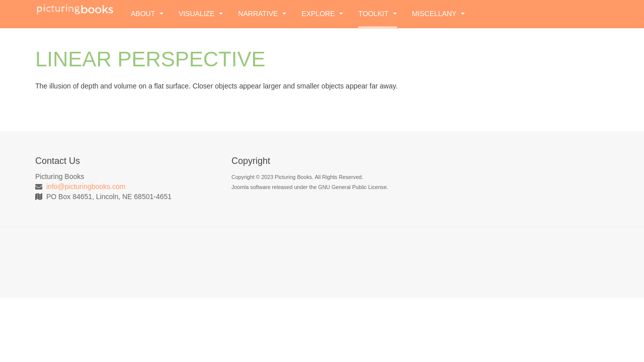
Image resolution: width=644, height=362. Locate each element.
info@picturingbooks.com (86, 187)
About (147, 14)
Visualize (201, 14)
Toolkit (377, 14)
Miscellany (438, 14)
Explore (322, 14)
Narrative (262, 14)
